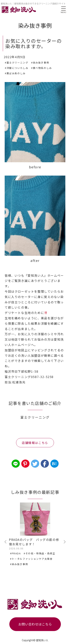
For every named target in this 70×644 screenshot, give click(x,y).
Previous (6, 542)
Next (64, 542)
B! (54, 464)
